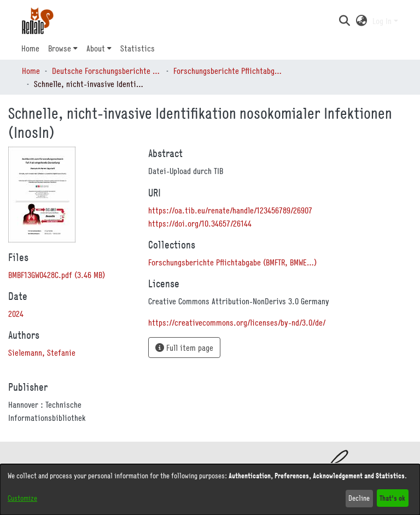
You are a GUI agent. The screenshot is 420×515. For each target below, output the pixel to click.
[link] (57, 275)
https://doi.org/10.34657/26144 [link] (200, 223)
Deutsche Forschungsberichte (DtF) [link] (107, 71)
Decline (359, 498)
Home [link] (31, 71)
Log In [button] (383, 21)
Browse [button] (60, 48)
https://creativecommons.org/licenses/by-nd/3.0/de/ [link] (237, 322)
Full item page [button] (184, 348)
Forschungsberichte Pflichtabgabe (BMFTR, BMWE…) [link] (228, 71)
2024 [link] (16, 314)
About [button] (96, 48)
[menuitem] (63, 48)
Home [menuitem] (30, 48)
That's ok (392, 498)
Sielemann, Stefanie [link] (42, 352)
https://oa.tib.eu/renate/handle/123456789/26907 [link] (230, 210)
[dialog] (210, 490)
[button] (344, 21)
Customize (22, 498)
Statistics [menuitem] (138, 48)
